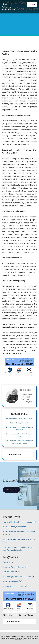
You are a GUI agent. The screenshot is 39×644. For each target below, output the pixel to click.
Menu (33, 4)
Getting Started (9, 572)
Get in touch (11, 490)
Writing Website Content (13, 586)
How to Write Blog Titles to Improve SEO (19, 418)
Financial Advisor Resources (15, 567)
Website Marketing (11, 581)
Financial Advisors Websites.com (9, 7)
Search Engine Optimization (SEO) (17, 577)
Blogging (7, 562)
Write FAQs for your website (19, 423)
